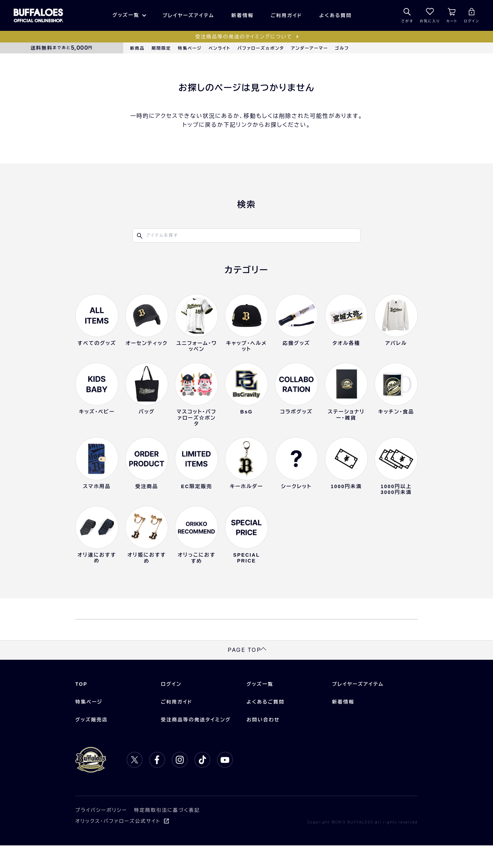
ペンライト (219, 48)
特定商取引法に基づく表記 (167, 832)
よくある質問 (336, 15)
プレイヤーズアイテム (188, 15)
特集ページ (190, 48)
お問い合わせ (263, 742)
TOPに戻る (246, 630)
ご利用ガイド (287, 15)
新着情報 (243, 15)
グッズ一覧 (126, 15)
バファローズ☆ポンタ (261, 48)
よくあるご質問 (266, 724)
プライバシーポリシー (101, 832)
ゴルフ (342, 48)
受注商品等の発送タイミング (196, 742)
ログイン (171, 706)
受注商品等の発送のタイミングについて (244, 37)
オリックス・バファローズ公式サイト (118, 843)
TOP (81, 706)
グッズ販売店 (92, 742)
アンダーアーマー (309, 48)
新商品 (137, 48)
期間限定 (161, 48)
